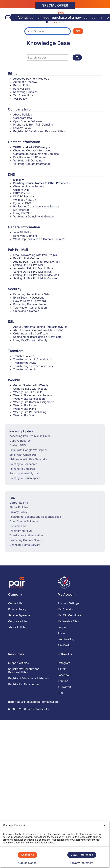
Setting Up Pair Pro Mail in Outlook (35, 278)
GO (78, 31)
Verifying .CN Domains (28, 160)
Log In (62, 627)
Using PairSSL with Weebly (30, 340)
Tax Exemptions (23, 95)
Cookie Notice (27, 863)
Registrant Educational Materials (28, 678)
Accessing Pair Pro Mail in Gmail (34, 268)
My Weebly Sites (68, 621)
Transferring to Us (25, 369)
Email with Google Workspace (28, 450)
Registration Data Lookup (24, 684)
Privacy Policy (22, 128)
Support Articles (18, 663)
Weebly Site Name (25, 405)
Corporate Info (23, 118)
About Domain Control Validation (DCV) (38, 330)
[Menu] (99, 16)
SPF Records (21, 210)
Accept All (27, 855)
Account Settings (68, 603)
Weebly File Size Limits (28, 392)
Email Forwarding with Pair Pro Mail (36, 255)
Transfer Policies (24, 356)
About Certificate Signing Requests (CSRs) (40, 327)
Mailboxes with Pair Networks (28, 459)
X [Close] (105, 826)
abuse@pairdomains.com (43, 702)
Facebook (64, 675)
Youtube (63, 681)
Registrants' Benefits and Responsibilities (24, 671)
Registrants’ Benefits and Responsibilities (39, 131)
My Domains (66, 609)
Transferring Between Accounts (33, 366)
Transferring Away (25, 363)
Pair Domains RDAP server (30, 157)
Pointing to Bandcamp (23, 464)
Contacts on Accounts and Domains (36, 154)
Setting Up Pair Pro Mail (28, 265)
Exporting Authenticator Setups (33, 294)
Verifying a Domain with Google (33, 216)
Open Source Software (28, 121)
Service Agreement (20, 615)
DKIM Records (22, 193)
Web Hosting (66, 639)
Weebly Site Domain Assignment (34, 402)
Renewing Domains (25, 92)
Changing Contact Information (32, 150)
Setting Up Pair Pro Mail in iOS (32, 272)
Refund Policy (22, 85)
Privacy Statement (82, 863)
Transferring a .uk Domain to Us (34, 359)
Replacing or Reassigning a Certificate (37, 337)
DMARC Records (24, 196)
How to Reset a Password (30, 301)
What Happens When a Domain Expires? (39, 239)
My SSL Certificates (70, 615)
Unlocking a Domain (26, 311)
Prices (62, 633)
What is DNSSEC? (25, 200)
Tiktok (62, 669)
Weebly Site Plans (25, 409)
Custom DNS (21, 190)
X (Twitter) (64, 687)
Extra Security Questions (29, 298)
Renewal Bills (21, 89)
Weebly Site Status (25, 415)
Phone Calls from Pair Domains (33, 125)
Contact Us (15, 603)
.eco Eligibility (22, 232)
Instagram (64, 663)
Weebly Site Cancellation (29, 399)
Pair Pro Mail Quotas (26, 258)
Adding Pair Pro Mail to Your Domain (37, 262)
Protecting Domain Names (30, 304)
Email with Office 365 (23, 455)
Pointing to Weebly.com (24, 473)
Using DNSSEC (23, 213)
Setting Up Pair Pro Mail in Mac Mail (36, 275)
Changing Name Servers (29, 186)
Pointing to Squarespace (25, 478)
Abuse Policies (23, 114)
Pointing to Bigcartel (22, 469)
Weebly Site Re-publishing (30, 412)
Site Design (65, 645)
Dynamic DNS (22, 203)
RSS (60, 693)
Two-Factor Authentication (30, 308)
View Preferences (82, 855)
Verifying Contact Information (32, 164)
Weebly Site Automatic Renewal (33, 395)
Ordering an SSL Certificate (31, 333)
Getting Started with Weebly (31, 385)
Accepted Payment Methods (31, 79)
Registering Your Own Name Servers (36, 206)
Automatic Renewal (25, 82)
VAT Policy (20, 99)
